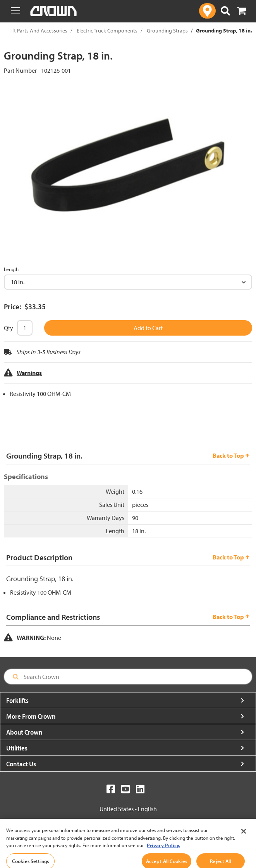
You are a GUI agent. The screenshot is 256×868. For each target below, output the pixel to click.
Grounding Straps (167, 31)
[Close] (244, 839)
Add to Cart (148, 328)
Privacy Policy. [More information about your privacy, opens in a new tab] (163, 853)
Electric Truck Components (107, 31)
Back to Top (231, 455)
